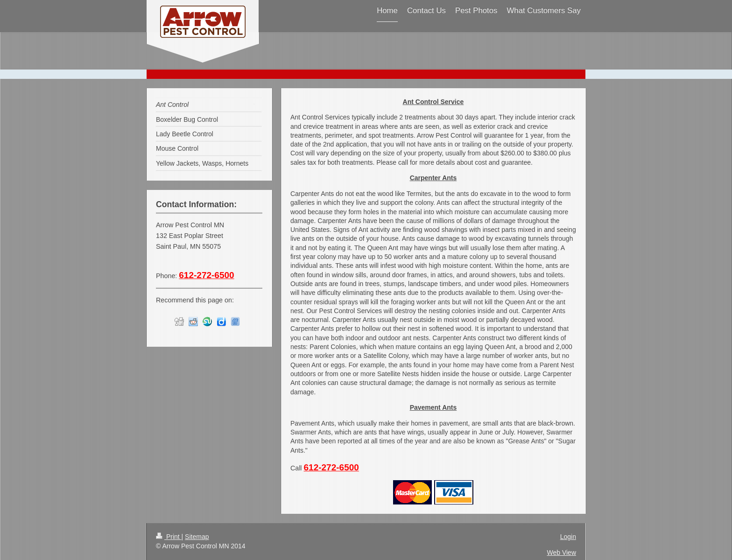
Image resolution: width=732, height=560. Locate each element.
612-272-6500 (331, 467)
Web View (561, 553)
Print (169, 537)
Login (568, 537)
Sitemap (197, 537)
